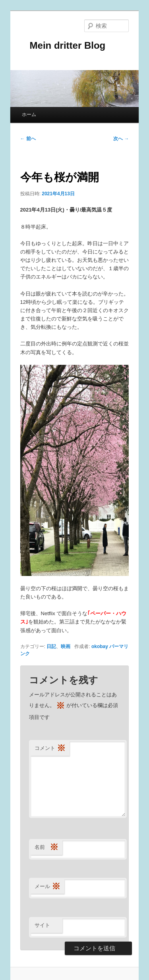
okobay (100, 646)
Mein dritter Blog (63, 45)
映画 (66, 646)
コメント (50, 748)
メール (47, 887)
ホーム (29, 114)
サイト (42, 925)
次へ (121, 139)
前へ (28, 139)
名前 (46, 847)
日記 (51, 646)
